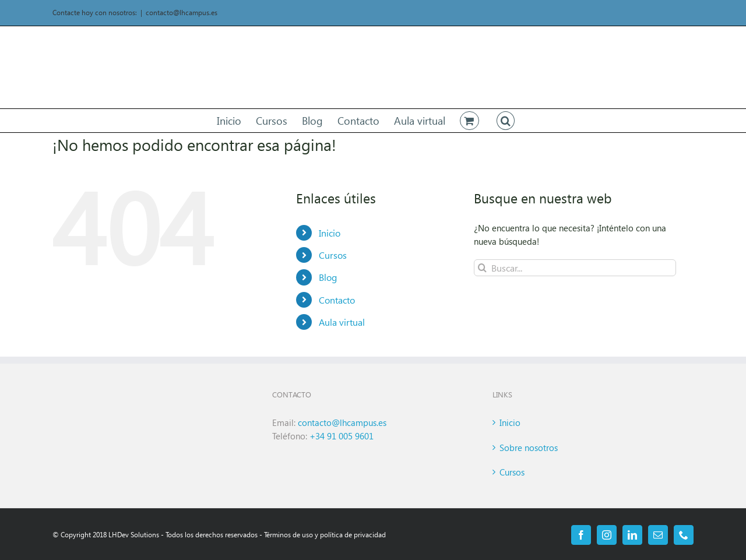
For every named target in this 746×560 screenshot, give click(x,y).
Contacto (337, 300)
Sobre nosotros (529, 448)
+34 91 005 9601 (342, 436)
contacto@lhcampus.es (182, 13)
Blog (328, 277)
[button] (506, 121)
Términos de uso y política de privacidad (325, 535)
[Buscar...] (575, 268)
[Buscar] (482, 268)
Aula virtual (342, 322)
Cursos (333, 255)
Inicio (330, 233)
